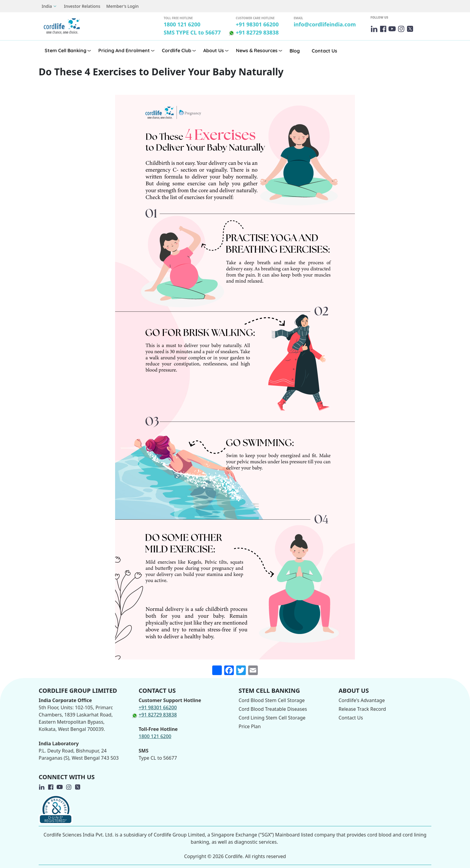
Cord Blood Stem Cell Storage (272, 700)
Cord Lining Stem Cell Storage (272, 718)
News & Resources (257, 50)
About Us (214, 50)
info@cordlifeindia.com (325, 24)
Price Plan (250, 726)
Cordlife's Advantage (362, 700)
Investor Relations (82, 6)
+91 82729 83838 (257, 32)
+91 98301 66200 (257, 24)
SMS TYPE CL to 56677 (192, 32)
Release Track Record (362, 709)
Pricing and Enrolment (124, 50)
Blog (295, 51)
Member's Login (123, 6)
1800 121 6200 (182, 24)
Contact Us (324, 51)
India (47, 6)
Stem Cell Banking (65, 50)
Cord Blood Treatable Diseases (273, 709)
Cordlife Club (177, 50)
